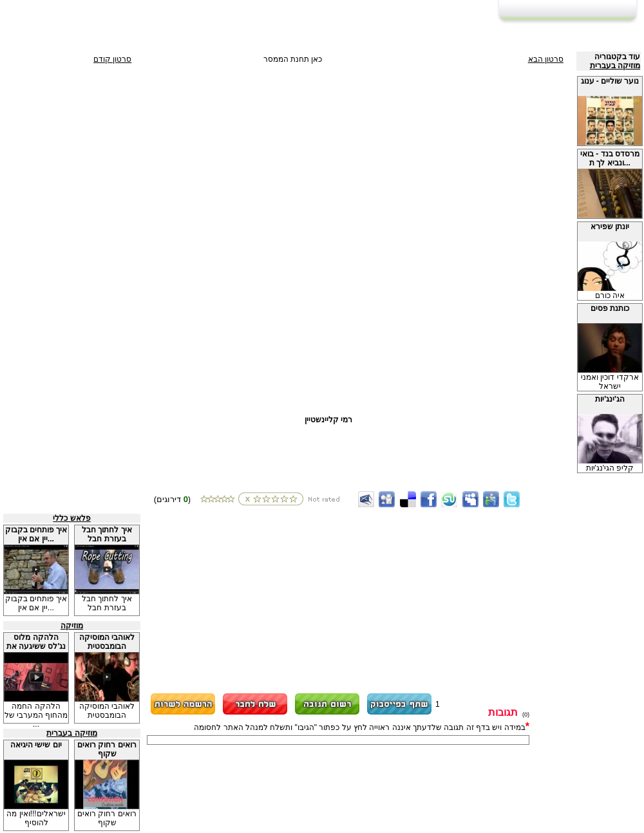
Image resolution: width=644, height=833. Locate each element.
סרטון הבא (546, 59)
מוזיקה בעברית (615, 66)
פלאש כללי (71, 518)
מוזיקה (72, 626)
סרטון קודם (112, 59)
